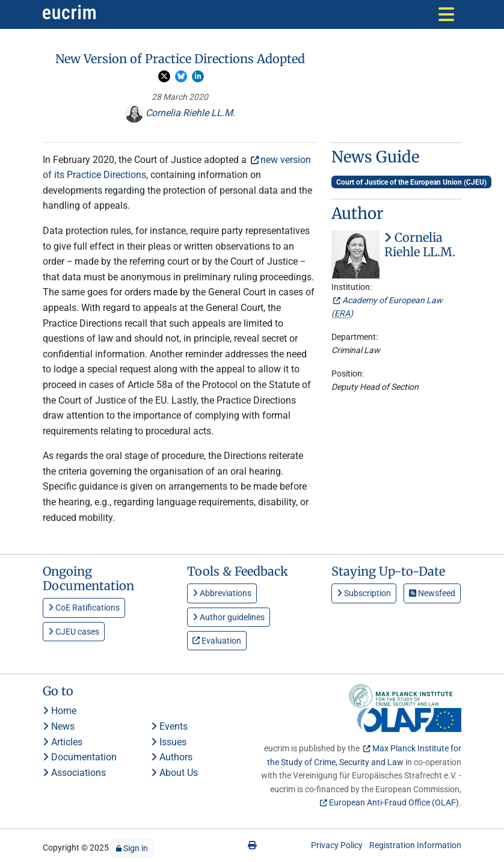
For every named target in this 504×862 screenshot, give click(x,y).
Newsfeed (432, 593)
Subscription (364, 593)
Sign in (132, 848)
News (59, 726)
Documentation (80, 757)
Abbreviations (222, 593)
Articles (63, 742)
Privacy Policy (337, 845)
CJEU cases (74, 632)
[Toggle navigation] (446, 14)
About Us (174, 773)
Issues (169, 742)
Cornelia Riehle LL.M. (180, 113)
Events (169, 726)
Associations (74, 773)
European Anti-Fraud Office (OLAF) (394, 802)
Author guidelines (229, 617)
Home (60, 711)
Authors (172, 757)
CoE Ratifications (84, 608)
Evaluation (217, 641)
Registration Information (415, 845)
